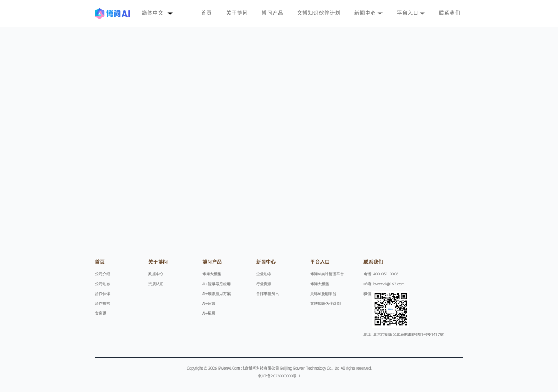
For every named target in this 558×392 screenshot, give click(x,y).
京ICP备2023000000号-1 (279, 376)
